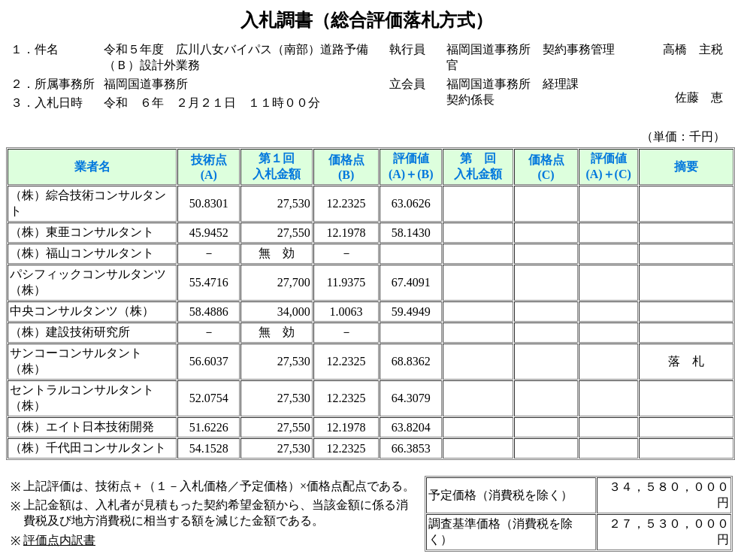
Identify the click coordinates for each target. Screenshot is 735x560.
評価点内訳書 (59, 540)
